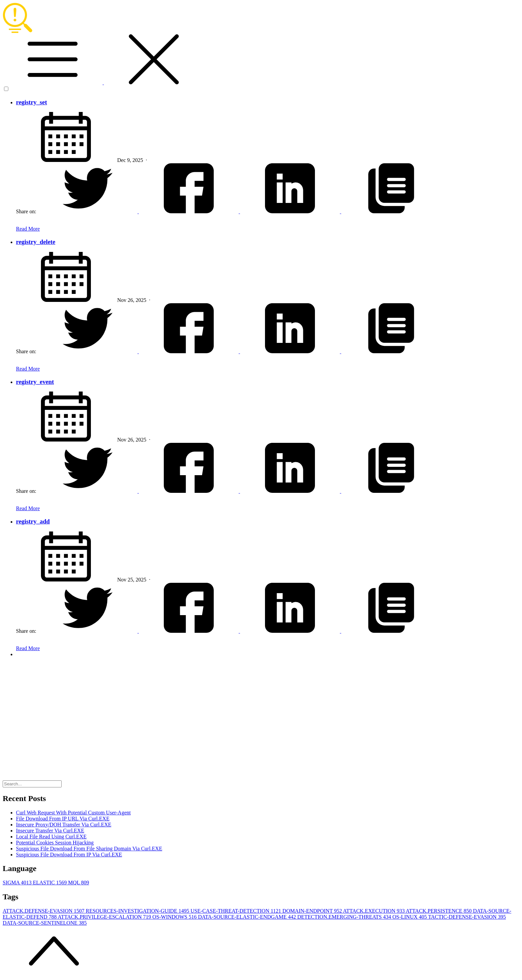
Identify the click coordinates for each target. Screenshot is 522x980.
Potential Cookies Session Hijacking (55, 843)
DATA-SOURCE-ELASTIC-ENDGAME (248, 917)
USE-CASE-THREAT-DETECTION (236, 911)
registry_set (31, 102)
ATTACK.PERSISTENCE (439, 911)
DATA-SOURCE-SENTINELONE (45, 923)
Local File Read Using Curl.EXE (51, 837)
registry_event (35, 382)
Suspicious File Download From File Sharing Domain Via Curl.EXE (89, 849)
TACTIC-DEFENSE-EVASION (467, 917)
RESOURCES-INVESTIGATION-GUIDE (138, 911)
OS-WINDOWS (175, 917)
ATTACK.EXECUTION (374, 911)
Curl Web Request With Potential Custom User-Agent (73, 813)
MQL (78, 883)
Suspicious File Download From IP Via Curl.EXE (69, 855)
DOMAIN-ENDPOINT (313, 911)
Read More (28, 229)
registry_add (33, 521)
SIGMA (18, 883)
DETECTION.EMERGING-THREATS (345, 917)
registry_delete (36, 242)
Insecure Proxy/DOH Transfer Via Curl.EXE (64, 825)
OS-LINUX (410, 917)
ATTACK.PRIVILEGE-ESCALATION (105, 917)
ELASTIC (51, 883)
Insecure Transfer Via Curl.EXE (50, 831)
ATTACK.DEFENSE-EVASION (44, 911)
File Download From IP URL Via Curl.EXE (63, 819)
